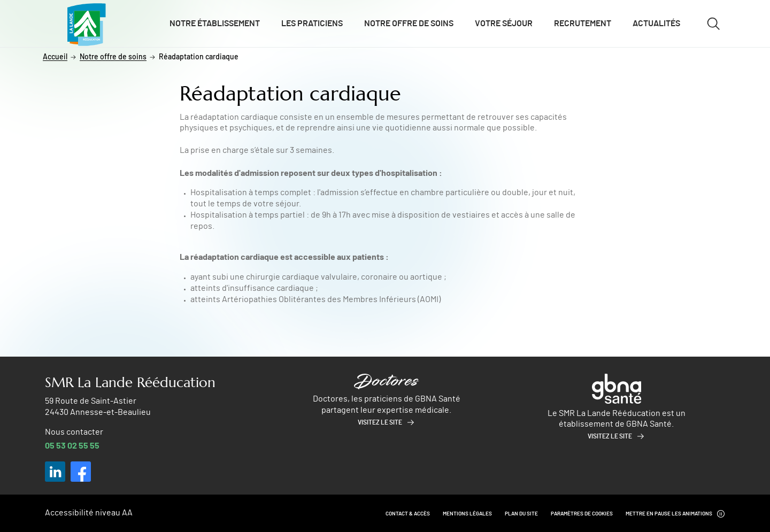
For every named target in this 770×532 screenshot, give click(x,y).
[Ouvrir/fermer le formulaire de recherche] (713, 24)
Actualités (656, 24)
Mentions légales (467, 514)
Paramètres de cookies (582, 514)
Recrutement (583, 24)
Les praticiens (312, 24)
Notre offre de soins (409, 24)
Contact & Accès (408, 514)
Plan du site (521, 514)
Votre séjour (504, 24)
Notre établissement (215, 24)
